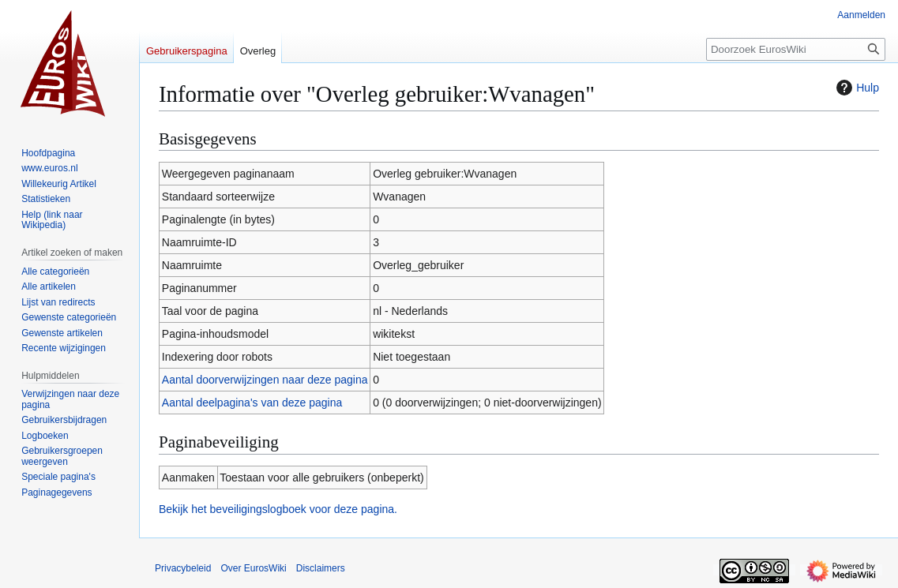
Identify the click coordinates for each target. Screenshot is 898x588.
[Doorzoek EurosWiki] (796, 49)
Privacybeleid (183, 568)
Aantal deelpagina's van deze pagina (252, 403)
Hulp (856, 88)
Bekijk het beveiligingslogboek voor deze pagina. (278, 509)
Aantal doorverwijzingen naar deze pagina (265, 380)
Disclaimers (321, 568)
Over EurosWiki (253, 568)
